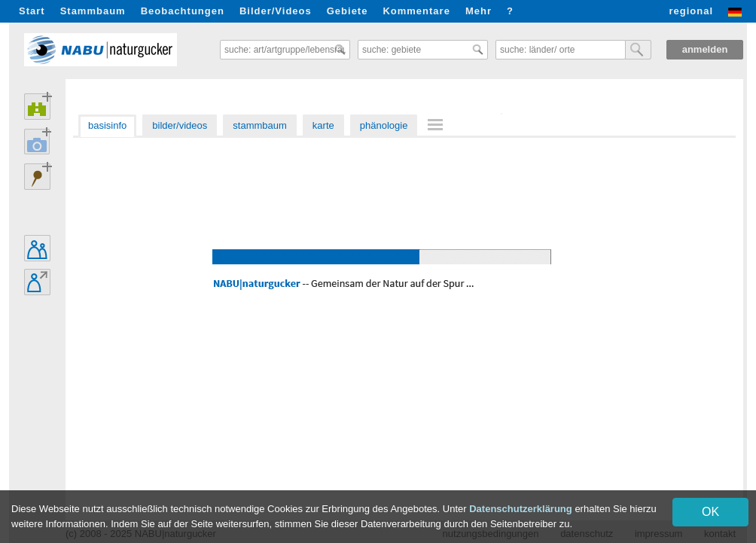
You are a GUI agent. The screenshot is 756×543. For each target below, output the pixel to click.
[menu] (437, 126)
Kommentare (416, 11)
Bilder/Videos (276, 11)
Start (32, 11)
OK (710, 512)
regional (691, 11)
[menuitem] (437, 125)
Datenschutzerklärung (521, 509)
